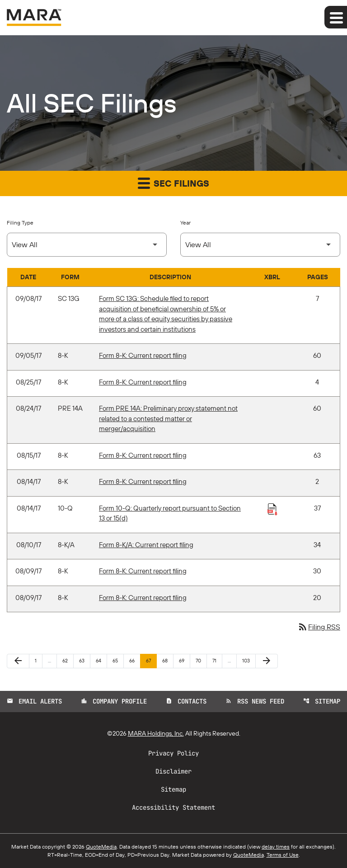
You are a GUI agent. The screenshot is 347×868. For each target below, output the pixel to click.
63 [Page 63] (84, 660)
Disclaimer (173, 771)
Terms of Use (283, 855)
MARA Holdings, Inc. (156, 733)
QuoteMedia (101, 847)
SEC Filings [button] (173, 183)
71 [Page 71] (217, 660)
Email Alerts (34, 701)
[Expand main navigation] (336, 17)
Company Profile (114, 701)
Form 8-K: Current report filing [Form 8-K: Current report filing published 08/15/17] (143, 455)
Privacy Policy (173, 753)
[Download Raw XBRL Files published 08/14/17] (272, 509)
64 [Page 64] (101, 660)
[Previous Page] (18, 661)
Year (185, 223)
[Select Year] (260, 245)
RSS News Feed (255, 701)
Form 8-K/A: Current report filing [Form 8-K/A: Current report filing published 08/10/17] (146, 545)
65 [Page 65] (118, 660)
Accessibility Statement (173, 807)
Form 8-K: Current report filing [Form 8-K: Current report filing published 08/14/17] (143, 481)
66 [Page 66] (134, 660)
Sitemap (322, 701)
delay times (276, 847)
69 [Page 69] (184, 660)
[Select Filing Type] (87, 245)
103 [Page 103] (247, 660)
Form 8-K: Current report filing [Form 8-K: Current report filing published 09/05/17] (143, 355)
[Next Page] (267, 661)
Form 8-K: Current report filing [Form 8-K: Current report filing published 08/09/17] (143, 571)
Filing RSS (319, 627)
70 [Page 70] (201, 660)
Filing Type (20, 223)
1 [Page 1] (38, 660)
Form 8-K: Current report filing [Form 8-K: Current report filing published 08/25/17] (143, 382)
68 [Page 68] (167, 660)
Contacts (186, 701)
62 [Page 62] (68, 660)
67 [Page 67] (151, 660)
